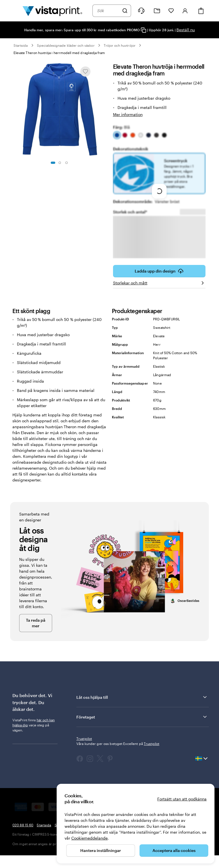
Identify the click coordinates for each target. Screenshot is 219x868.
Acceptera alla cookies (174, 850)
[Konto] (185, 11)
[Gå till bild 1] (53, 163)
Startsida (21, 45)
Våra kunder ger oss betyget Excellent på (118, 756)
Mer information (128, 114)
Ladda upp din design (159, 284)
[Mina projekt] (157, 11)
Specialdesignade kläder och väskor (66, 45)
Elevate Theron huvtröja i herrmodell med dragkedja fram (59, 53)
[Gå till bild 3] (67, 163)
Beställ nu (186, 30)
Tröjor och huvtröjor (120, 45)
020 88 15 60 (23, 838)
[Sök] (125, 11)
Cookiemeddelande (89, 838)
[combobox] (108, 11)
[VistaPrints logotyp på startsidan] (52, 11)
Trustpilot (84, 751)
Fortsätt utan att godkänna (182, 799)
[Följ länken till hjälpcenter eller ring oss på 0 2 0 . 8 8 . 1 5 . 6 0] (141, 11)
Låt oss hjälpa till (142, 710)
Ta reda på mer (36, 636)
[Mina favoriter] (171, 11)
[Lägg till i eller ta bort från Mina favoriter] (85, 72)
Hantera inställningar (101, 850)
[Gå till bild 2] (60, 163)
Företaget (142, 729)
